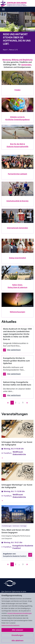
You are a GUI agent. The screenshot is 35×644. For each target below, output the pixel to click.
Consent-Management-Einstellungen (19, 613)
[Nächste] (27, 403)
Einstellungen (17, 635)
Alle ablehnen (17, 641)
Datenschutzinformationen (11, 625)
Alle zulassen (17, 630)
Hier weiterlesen (12, 350)
